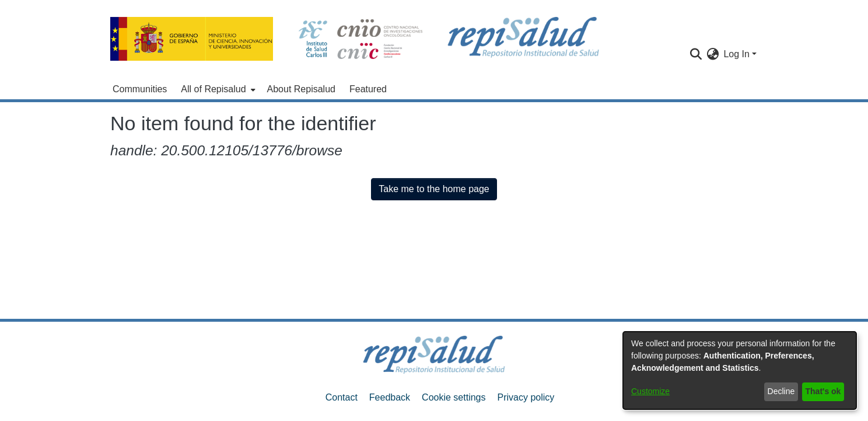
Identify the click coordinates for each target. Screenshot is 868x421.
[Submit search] (696, 54)
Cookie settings (454, 397)
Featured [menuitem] (368, 89)
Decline (781, 391)
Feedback (390, 397)
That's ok (823, 391)
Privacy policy (526, 397)
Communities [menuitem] (140, 89)
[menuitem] (217, 89)
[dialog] (740, 370)
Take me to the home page (434, 189)
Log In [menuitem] (736, 54)
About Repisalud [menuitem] (301, 89)
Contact (342, 397)
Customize (650, 391)
